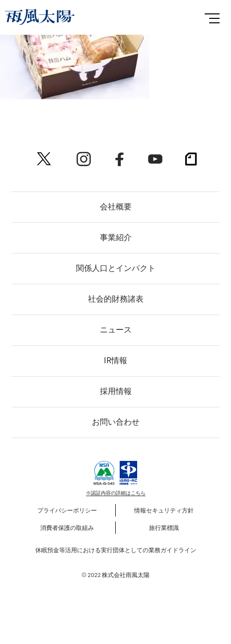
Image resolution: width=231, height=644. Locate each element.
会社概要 (116, 207)
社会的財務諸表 (116, 299)
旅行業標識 (164, 527)
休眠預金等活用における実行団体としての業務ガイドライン (116, 550)
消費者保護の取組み (67, 527)
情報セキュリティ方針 (164, 510)
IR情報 (115, 360)
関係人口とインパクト (116, 268)
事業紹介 (116, 237)
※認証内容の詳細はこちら (116, 493)
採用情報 (116, 391)
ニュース (116, 330)
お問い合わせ (116, 422)
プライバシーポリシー (67, 510)
